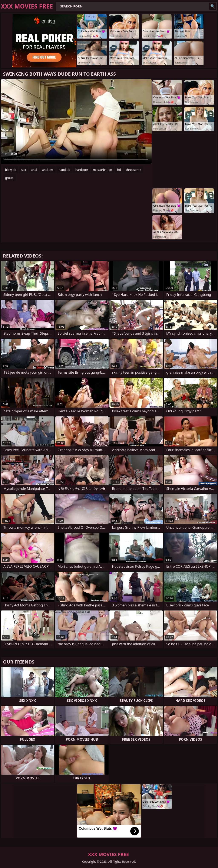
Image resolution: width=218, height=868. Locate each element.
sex (24, 170)
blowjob (11, 170)
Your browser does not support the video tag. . (76, 122)
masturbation (103, 170)
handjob (64, 170)
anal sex (48, 170)
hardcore (82, 170)
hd (119, 170)
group (9, 178)
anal (34, 170)
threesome (134, 170)
